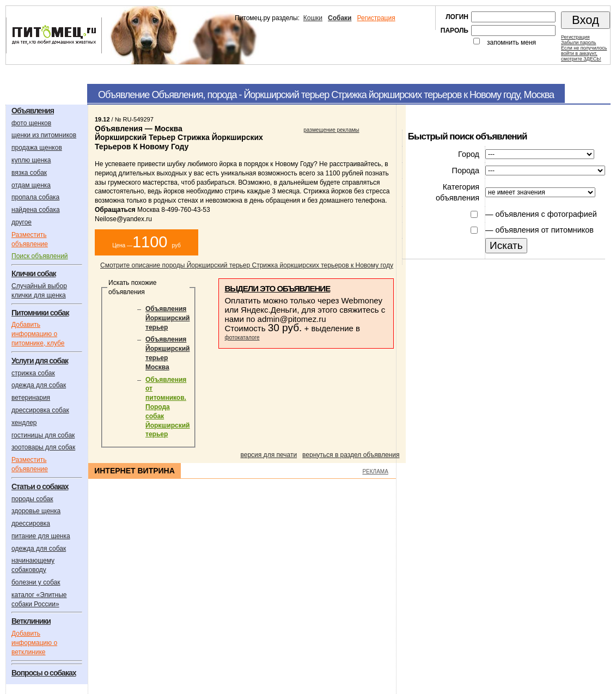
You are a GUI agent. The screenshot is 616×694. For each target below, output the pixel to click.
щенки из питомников (44, 135)
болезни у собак (36, 582)
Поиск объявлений (40, 256)
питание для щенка (41, 536)
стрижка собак (33, 373)
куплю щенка (31, 160)
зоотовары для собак (43, 447)
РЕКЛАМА (375, 471)
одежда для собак (39, 385)
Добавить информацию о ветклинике (34, 643)
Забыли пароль (578, 42)
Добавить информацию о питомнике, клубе (38, 334)
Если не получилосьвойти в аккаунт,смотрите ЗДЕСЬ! (584, 53)
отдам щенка (31, 185)
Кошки (313, 18)
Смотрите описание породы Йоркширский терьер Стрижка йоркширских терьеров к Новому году (247, 265)
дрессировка (31, 523)
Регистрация (376, 18)
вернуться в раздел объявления (351, 455)
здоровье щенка (36, 511)
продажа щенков (37, 148)
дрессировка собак (40, 410)
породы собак (32, 499)
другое (22, 222)
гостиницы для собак (43, 435)
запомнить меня (511, 42)
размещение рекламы (331, 130)
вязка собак (29, 173)
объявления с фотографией (546, 214)
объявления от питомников (544, 230)
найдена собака (36, 210)
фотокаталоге (242, 337)
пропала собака (35, 197)
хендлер (24, 423)
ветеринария (31, 398)
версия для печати (269, 455)
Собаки (340, 18)
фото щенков (31, 123)
